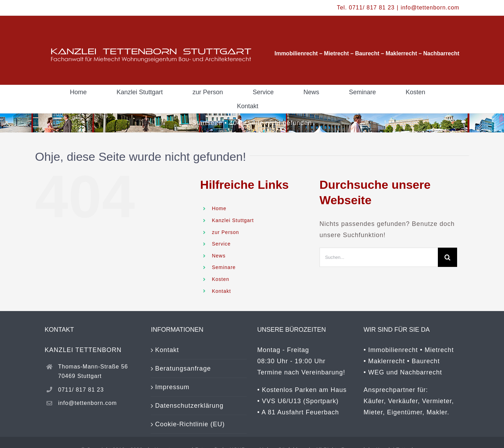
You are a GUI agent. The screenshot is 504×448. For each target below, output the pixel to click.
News (219, 256)
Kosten (220, 279)
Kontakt (221, 291)
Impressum (172, 387)
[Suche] (447, 257)
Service (221, 244)
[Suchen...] (379, 257)
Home (219, 208)
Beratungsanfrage (183, 368)
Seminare (224, 267)
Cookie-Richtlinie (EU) (190, 424)
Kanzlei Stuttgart (233, 220)
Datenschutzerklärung (189, 406)
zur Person (225, 232)
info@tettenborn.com (430, 8)
